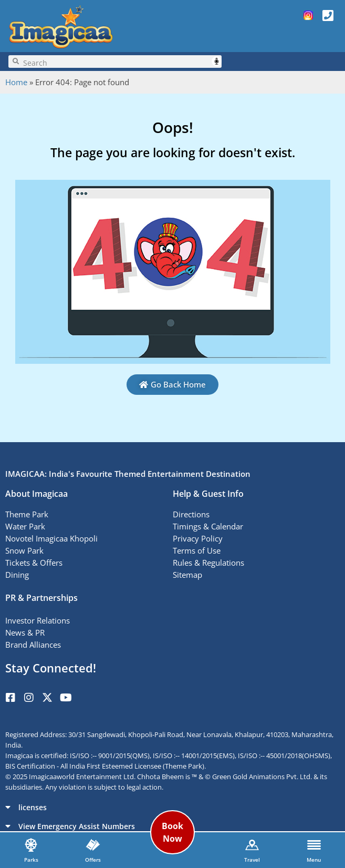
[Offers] (93, 845)
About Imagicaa (36, 494)
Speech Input (217, 61)
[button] (172, 807)
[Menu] (314, 845)
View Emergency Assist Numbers (77, 826)
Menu (314, 860)
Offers (93, 860)
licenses (33, 807)
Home (16, 82)
